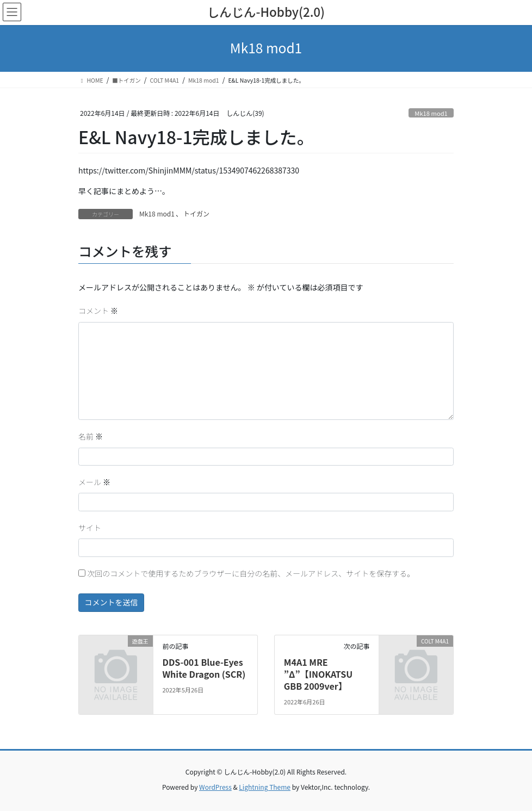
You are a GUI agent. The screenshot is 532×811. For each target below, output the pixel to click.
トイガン (196, 213)
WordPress (215, 787)
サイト (90, 528)
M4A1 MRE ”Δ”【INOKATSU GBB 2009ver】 (318, 674)
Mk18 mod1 (431, 113)
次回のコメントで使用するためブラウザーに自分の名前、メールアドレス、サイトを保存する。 (251, 573)
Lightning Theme (265, 787)
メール (94, 482)
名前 (91, 436)
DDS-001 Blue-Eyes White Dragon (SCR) (204, 668)
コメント (98, 311)
